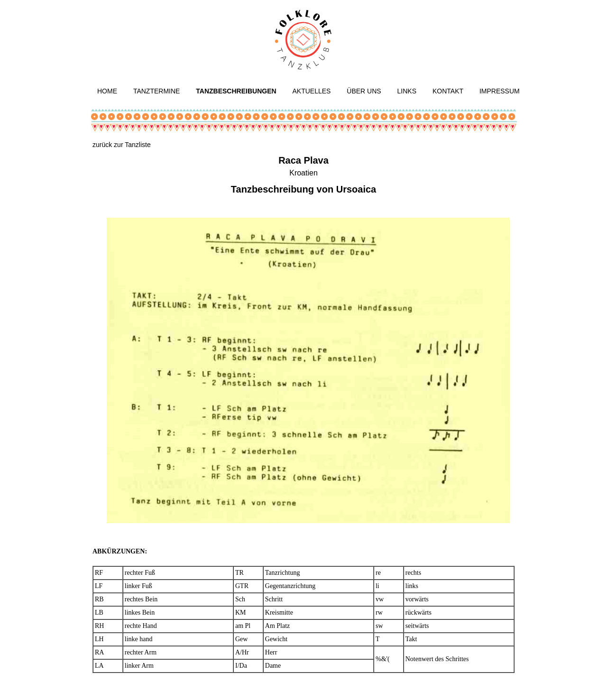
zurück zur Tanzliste (122, 145)
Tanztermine (157, 91)
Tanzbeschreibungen (236, 91)
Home (107, 91)
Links (407, 91)
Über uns (364, 91)
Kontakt (448, 91)
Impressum (500, 91)
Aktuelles (312, 91)
